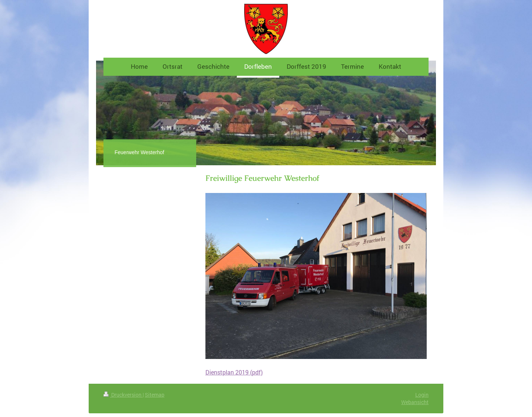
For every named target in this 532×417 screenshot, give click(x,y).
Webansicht (415, 402)
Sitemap (155, 395)
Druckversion (123, 395)
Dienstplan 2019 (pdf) (234, 372)
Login (422, 395)
